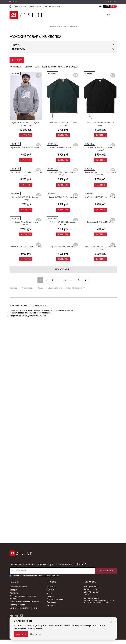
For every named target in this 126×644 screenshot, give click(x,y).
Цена (37, 67)
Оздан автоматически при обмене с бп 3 (66, 288)
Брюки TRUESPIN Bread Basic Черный (26, 172)
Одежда (13, 288)
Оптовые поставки (55, 376)
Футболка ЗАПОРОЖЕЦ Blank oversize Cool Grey (100, 248)
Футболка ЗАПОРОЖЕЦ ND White (100, 222)
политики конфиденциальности (48, 352)
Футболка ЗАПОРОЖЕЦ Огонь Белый (100, 197)
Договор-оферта (17, 381)
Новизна (29, 67)
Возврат (13, 366)
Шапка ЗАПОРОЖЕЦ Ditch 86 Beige (63, 197)
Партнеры (51, 379)
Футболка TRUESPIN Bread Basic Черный (100, 124)
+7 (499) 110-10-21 (19, 7)
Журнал (50, 366)
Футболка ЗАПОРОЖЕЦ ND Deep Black (26, 247)
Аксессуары (27, 288)
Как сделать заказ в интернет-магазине (24, 374)
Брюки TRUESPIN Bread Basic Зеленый (100, 149)
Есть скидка (72, 67)
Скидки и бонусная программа (23, 384)
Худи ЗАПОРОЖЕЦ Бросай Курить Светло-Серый (26, 124)
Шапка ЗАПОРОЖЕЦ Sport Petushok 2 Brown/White (100, 174)
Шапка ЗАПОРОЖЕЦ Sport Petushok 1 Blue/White (63, 174)
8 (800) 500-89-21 (34, 7)
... (72, 280)
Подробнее (35, 634)
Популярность (58, 67)
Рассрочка (52, 382)
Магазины (51, 363)
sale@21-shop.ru (91, 374)
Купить (26, 135)
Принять (21, 634)
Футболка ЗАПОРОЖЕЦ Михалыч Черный (26, 223)
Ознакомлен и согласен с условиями (36, 352)
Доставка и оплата (18, 363)
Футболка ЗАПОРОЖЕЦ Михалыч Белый (63, 223)
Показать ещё (63, 269)
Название (45, 67)
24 (79, 280)
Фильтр (17, 60)
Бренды (50, 372)
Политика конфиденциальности (24, 378)
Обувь (40, 288)
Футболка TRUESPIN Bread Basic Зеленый (63, 124)
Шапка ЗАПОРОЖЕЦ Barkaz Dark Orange (26, 198)
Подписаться (106, 347)
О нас (49, 369)
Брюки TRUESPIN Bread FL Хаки (63, 148)
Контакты (14, 369)
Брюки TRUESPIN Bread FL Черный (26, 148)
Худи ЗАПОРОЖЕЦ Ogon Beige (63, 247)
